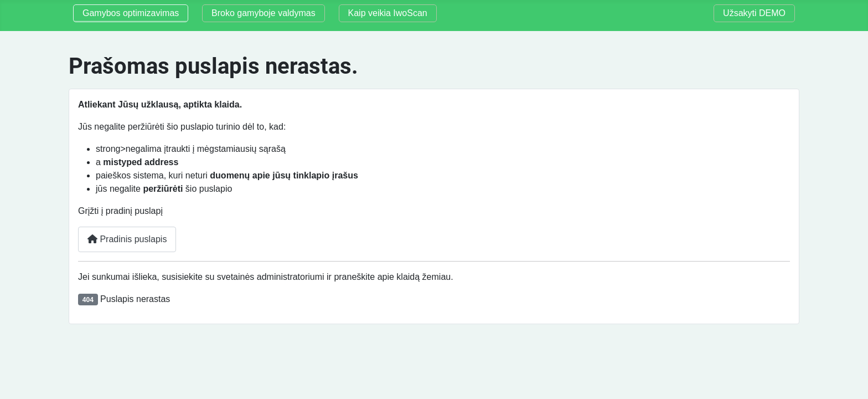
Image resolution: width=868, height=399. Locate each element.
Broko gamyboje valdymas (263, 13)
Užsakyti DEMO (754, 13)
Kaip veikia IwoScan (388, 13)
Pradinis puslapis (127, 239)
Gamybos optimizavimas (131, 13)
